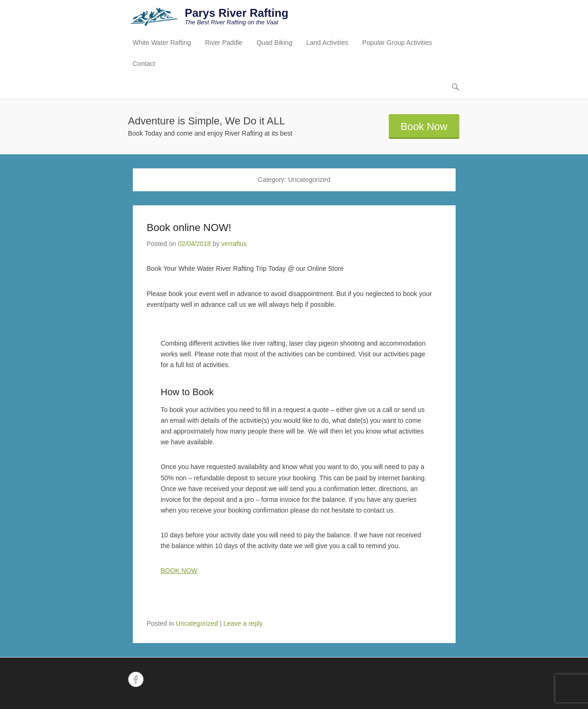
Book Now (424, 127)
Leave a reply (243, 623)
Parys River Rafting (236, 13)
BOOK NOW (179, 571)
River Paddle (224, 43)
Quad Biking (274, 43)
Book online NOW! (189, 228)
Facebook (136, 679)
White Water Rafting (162, 43)
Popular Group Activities (397, 43)
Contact (144, 64)
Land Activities (327, 43)
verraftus (234, 244)
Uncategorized (197, 623)
